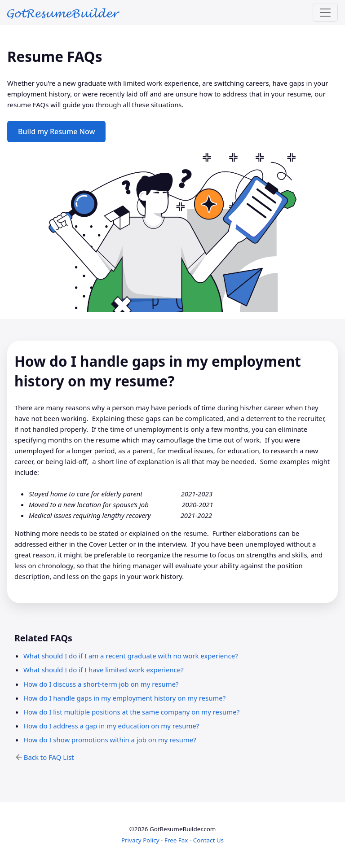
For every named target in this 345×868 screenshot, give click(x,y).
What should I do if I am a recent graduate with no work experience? (131, 656)
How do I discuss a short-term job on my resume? (101, 684)
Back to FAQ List (49, 757)
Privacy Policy (140, 840)
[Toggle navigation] (325, 13)
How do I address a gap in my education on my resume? (111, 726)
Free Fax (176, 840)
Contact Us (208, 840)
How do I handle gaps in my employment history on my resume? (124, 698)
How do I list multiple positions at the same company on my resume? (131, 712)
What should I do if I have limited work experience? (104, 670)
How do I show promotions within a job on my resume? (110, 740)
